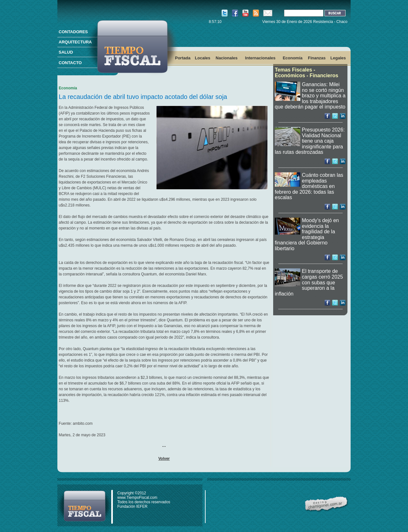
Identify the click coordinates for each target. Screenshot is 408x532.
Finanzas (317, 58)
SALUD (66, 52)
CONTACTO (70, 63)
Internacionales (260, 58)
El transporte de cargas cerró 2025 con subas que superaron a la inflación (309, 282)
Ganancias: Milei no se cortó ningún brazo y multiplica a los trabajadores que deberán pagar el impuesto (310, 96)
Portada (183, 58)
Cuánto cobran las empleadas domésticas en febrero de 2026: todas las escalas (309, 186)
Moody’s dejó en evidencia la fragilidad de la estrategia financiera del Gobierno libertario (307, 234)
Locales (202, 58)
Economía (293, 58)
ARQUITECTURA (75, 42)
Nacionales (227, 58)
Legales (338, 58)
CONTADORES (73, 32)
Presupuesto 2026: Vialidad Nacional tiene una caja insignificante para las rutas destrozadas (310, 141)
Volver (164, 459)
